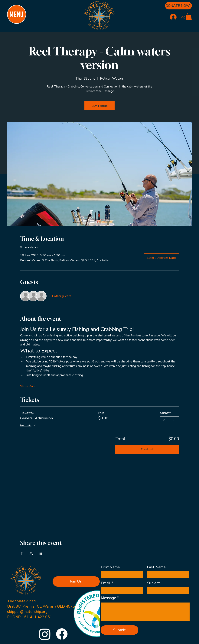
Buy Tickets (100, 106)
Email (106, 583)
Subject (153, 583)
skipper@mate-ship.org (27, 612)
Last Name (156, 567)
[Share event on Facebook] (22, 553)
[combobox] (170, 420)
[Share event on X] (31, 553)
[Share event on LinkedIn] (40, 553)
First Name (110, 567)
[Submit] (119, 630)
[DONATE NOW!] (178, 6)
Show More (28, 386)
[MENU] (17, 14)
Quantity (165, 413)
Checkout (147, 449)
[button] (189, 17)
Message (108, 598)
